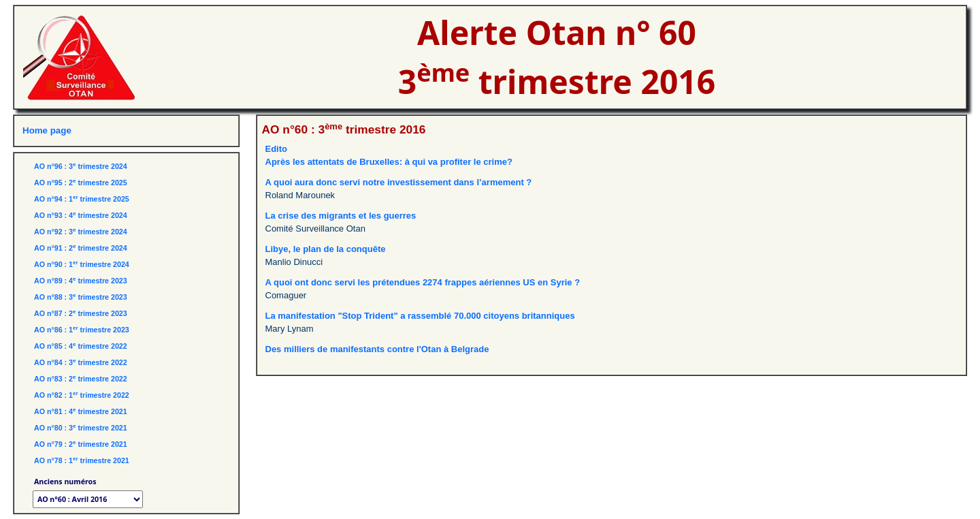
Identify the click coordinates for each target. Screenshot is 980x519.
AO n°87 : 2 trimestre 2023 (81, 313)
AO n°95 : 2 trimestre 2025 (81, 183)
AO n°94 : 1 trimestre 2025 (82, 199)
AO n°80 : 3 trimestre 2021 (81, 428)
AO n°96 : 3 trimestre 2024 (81, 166)
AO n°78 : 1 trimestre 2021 (82, 460)
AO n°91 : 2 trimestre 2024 (81, 248)
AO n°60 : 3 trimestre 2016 (344, 129)
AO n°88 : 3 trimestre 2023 (81, 297)
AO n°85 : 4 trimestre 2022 (81, 346)
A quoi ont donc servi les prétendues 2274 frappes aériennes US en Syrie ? (423, 282)
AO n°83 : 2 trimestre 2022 (81, 379)
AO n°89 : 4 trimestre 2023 (81, 281)
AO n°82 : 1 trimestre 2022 (82, 395)
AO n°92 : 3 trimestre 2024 (81, 232)
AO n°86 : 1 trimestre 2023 (82, 330)
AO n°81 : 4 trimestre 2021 (81, 411)
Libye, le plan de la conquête (326, 249)
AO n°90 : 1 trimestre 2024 (82, 264)
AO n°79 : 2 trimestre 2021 (81, 444)
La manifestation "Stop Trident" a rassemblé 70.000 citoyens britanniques (420, 316)
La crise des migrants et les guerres (341, 216)
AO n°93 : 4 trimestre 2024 (81, 215)
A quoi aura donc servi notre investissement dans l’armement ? (399, 182)
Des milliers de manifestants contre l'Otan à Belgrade (377, 349)
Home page (47, 130)
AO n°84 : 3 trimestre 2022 (81, 362)
